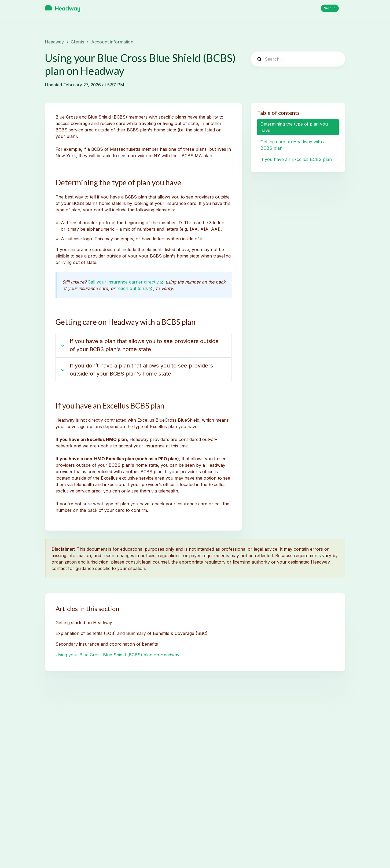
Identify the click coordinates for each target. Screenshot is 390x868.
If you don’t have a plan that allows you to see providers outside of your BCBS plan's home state (141, 370)
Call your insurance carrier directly (123, 282)
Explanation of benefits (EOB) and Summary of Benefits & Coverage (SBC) (132, 633)
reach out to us (132, 288)
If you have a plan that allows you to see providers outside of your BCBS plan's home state (144, 345)
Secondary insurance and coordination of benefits (107, 644)
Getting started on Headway (84, 623)
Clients (78, 42)
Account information (112, 42)
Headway (54, 42)
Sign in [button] (330, 8)
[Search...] (298, 59)
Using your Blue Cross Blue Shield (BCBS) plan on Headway (117, 655)
